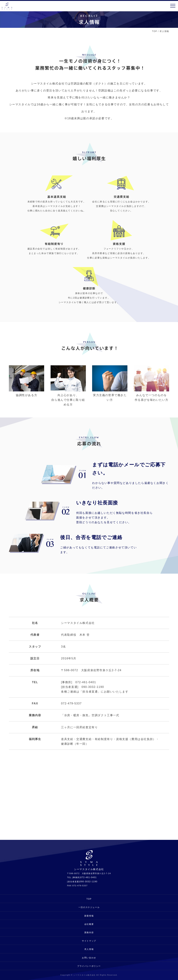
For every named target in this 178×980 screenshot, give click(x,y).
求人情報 (89, 949)
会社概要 (89, 924)
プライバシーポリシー (89, 966)
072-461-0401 (88, 877)
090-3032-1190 (88, 882)
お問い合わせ (89, 958)
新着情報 (89, 916)
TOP (155, 31)
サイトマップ (89, 941)
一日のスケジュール (89, 907)
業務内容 (89, 933)
